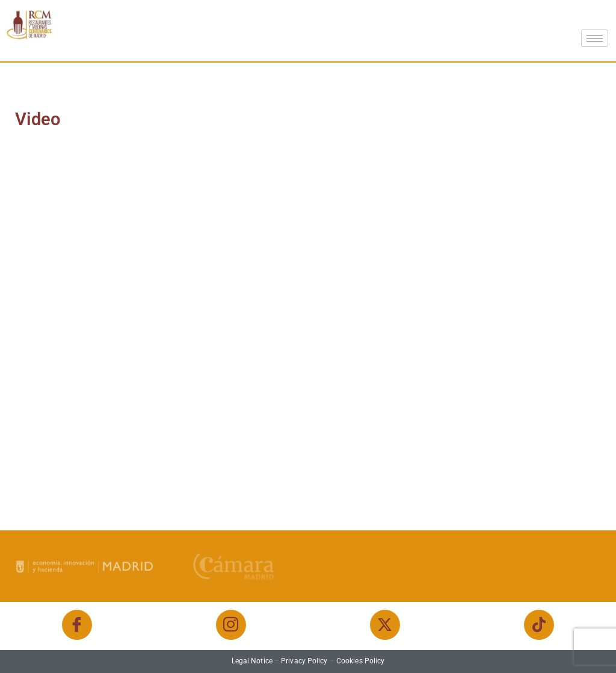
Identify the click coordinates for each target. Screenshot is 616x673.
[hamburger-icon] (595, 38)
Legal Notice (252, 661)
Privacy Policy (304, 661)
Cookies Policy (360, 661)
